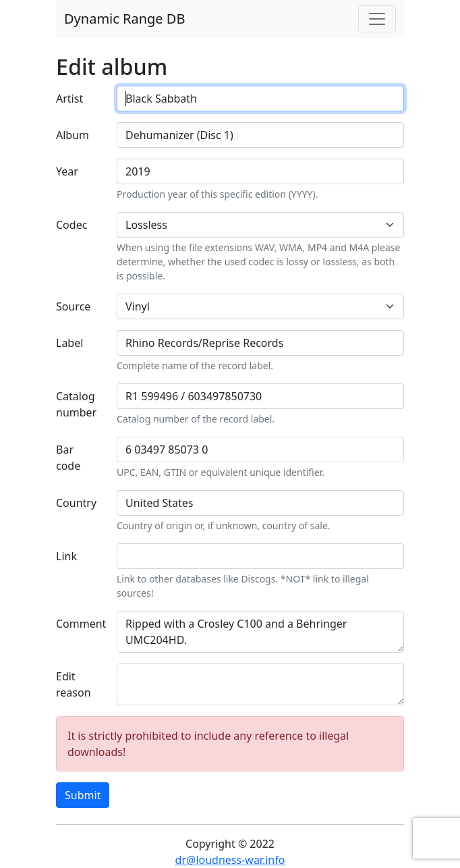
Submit (83, 795)
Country (76, 503)
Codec (71, 225)
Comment (81, 624)
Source (73, 306)
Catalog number (76, 404)
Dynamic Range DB (124, 19)
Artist (69, 99)
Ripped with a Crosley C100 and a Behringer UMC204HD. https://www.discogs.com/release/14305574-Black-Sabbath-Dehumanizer (260, 632)
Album (73, 135)
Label (69, 343)
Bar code (68, 458)
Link (66, 556)
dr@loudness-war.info (230, 860)
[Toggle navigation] (377, 19)
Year (67, 171)
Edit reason (74, 684)
